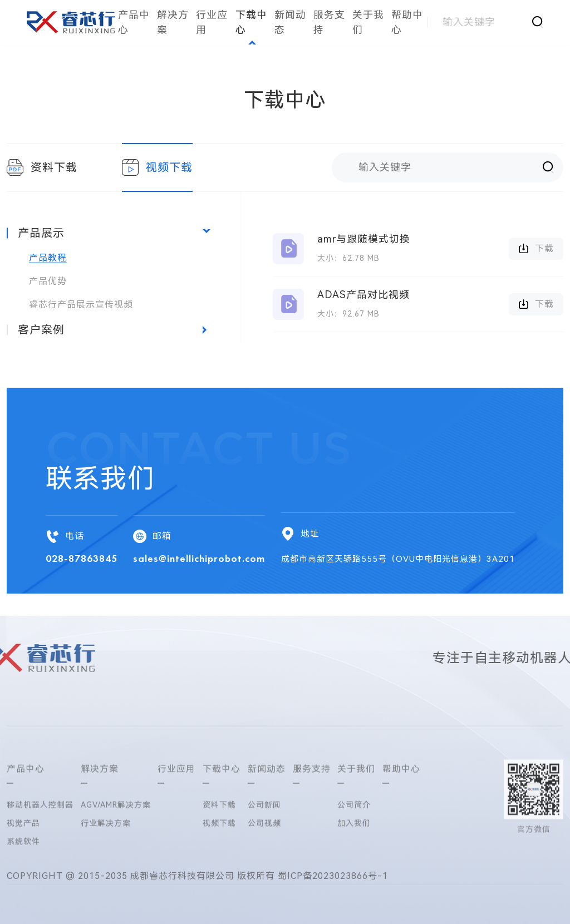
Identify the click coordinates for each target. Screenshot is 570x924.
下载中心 (251, 22)
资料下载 (42, 167)
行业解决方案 (106, 872)
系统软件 (23, 890)
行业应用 (212, 22)
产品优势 (48, 281)
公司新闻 (264, 853)
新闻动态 (290, 22)
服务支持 (329, 22)
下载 (536, 248)
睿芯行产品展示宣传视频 (81, 305)
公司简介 (354, 853)
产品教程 (48, 258)
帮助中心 (407, 22)
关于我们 (368, 22)
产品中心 (134, 22)
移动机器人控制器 (40, 853)
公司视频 (264, 872)
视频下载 (157, 167)
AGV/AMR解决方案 (116, 853)
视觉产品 (23, 872)
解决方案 (173, 22)
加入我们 (354, 872)
